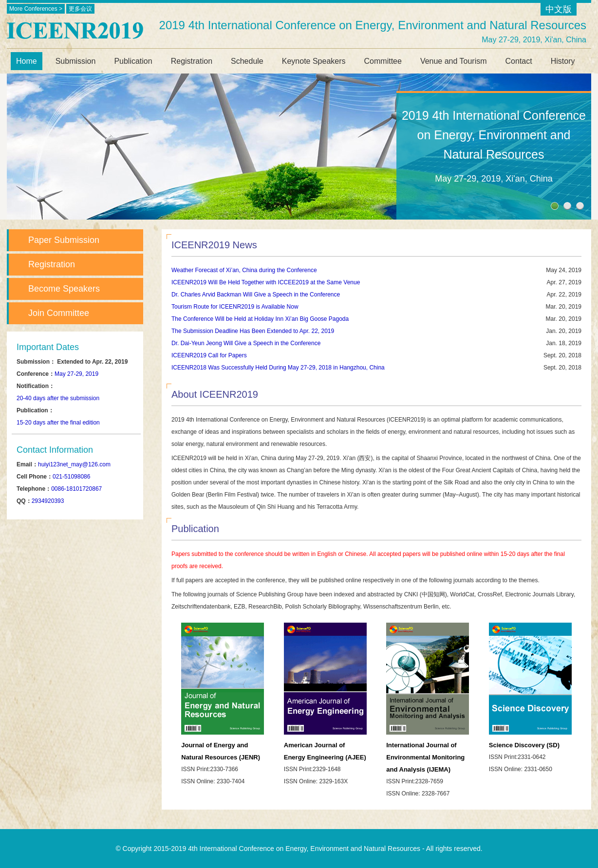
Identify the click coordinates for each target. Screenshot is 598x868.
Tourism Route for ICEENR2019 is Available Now (235, 307)
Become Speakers (64, 289)
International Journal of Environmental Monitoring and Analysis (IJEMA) (425, 757)
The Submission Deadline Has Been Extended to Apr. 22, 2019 (253, 331)
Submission (76, 61)
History (563, 61)
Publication (133, 61)
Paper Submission (64, 240)
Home (27, 61)
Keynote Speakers (314, 61)
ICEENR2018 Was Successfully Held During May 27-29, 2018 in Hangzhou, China (278, 368)
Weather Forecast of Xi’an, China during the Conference (244, 270)
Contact (519, 61)
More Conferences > (36, 9)
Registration (192, 61)
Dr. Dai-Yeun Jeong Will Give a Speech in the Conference (246, 343)
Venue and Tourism (454, 61)
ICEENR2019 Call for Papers (209, 355)
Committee (383, 61)
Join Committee (59, 313)
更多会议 (80, 9)
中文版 (559, 9)
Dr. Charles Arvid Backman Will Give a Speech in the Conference (256, 295)
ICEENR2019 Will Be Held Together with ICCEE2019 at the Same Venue (266, 282)
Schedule (247, 61)
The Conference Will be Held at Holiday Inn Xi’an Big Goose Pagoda (260, 319)
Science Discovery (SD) (524, 745)
